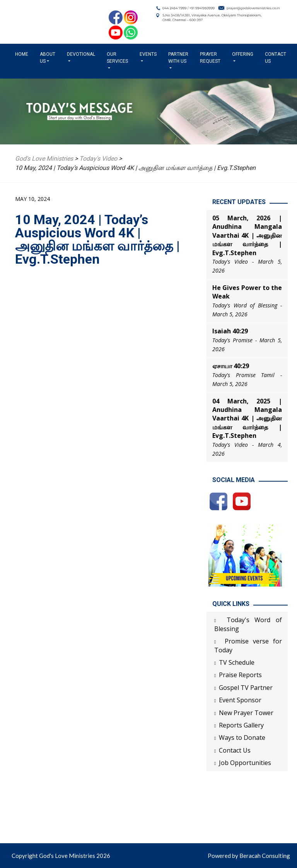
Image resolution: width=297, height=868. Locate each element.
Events (148, 54)
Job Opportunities (245, 763)
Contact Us (276, 58)
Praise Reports (240, 675)
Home (23, 54)
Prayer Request (210, 58)
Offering (243, 54)
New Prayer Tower (246, 713)
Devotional (81, 54)
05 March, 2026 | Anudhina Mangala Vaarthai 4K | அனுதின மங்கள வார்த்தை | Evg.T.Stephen (247, 235)
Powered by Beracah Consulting (249, 856)
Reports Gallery (241, 725)
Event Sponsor (240, 700)
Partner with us (178, 58)
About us (48, 58)
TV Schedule (237, 662)
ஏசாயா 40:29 (231, 366)
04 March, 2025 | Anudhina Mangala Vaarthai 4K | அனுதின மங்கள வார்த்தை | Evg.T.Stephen (247, 419)
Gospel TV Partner (246, 688)
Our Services (117, 58)
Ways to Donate (242, 738)
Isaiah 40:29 (230, 331)
